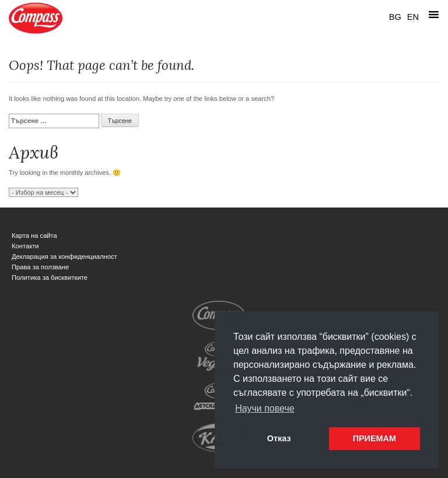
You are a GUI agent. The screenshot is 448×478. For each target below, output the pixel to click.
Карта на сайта (34, 236)
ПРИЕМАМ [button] (374, 438)
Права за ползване (40, 267)
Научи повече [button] (265, 408)
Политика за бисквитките (50, 277)
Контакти (25, 246)
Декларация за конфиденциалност (64, 256)
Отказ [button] (279, 438)
